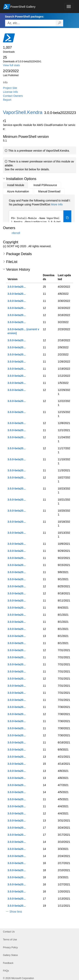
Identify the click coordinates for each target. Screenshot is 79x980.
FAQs (6, 971)
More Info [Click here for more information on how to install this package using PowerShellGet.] (57, 204)
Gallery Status (10, 955)
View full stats (11, 65)
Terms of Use (10, 940)
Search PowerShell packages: (24, 17)
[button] (4, 179)
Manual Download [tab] (49, 191)
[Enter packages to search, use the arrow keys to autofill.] (30, 23)
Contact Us (9, 932)
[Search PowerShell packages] (60, 23)
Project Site (10, 88)
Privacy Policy (10, 947)
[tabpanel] (40, 212)
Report (7, 100)
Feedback (8, 963)
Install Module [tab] (16, 185)
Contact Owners (13, 96)
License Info (10, 92)
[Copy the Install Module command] (67, 218)
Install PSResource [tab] (45, 185)
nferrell (16, 233)
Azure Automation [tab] (18, 191)
